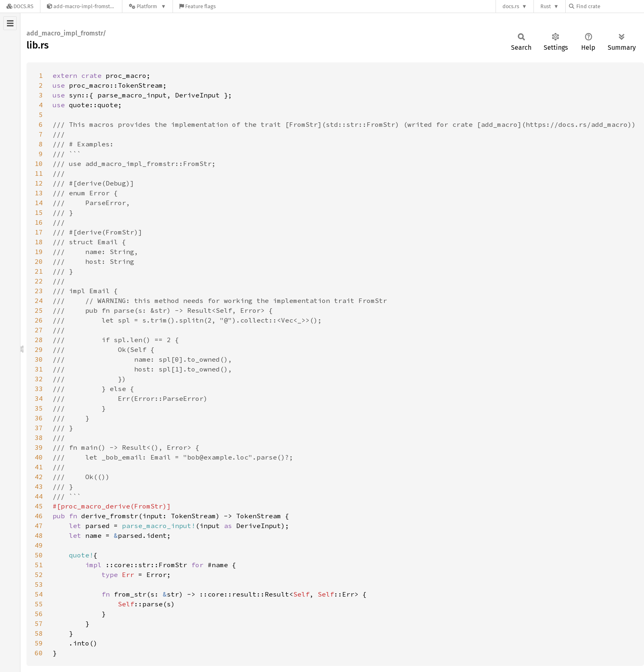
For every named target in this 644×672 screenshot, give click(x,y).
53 (39, 584)
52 (39, 575)
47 (39, 526)
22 (39, 281)
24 (39, 301)
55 (39, 604)
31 (39, 369)
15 (39, 212)
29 (39, 349)
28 (39, 340)
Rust (546, 6)
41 (39, 467)
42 (39, 477)
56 (39, 614)
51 (39, 565)
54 (39, 594)
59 (39, 643)
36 (39, 418)
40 (39, 457)
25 (39, 310)
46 (39, 516)
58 (39, 633)
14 (39, 203)
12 (39, 183)
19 (39, 252)
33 (39, 389)
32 (39, 379)
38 (39, 438)
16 (39, 222)
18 (39, 242)
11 (39, 173)
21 (39, 271)
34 (39, 398)
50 (39, 555)
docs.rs (511, 6)
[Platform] (147, 6)
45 (39, 506)
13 (39, 193)
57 (39, 623)
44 (39, 496)
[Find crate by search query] (610, 6)
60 (39, 653)
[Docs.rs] (20, 6)
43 (39, 486)
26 (39, 320)
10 (39, 164)
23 (39, 291)
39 (39, 447)
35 (39, 408)
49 (39, 545)
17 (39, 232)
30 (39, 359)
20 (39, 261)
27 (39, 330)
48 (39, 535)
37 (39, 428)
